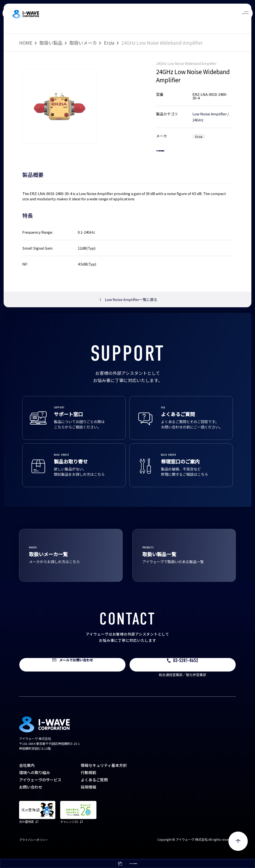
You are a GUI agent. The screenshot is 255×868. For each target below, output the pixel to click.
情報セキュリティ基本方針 (104, 775)
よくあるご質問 (94, 790)
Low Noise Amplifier (210, 114)
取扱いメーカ (83, 43)
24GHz (198, 120)
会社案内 (27, 775)
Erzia (109, 43)
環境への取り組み (35, 782)
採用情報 (88, 797)
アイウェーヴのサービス (40, 790)
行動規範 (88, 782)
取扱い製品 (51, 43)
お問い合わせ (31, 797)
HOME (26, 43)
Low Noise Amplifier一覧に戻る (127, 309)
